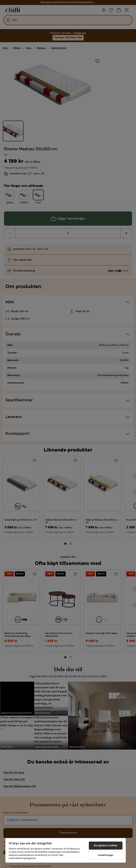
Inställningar (106, 855)
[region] (66, 850)
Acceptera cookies (106, 846)
